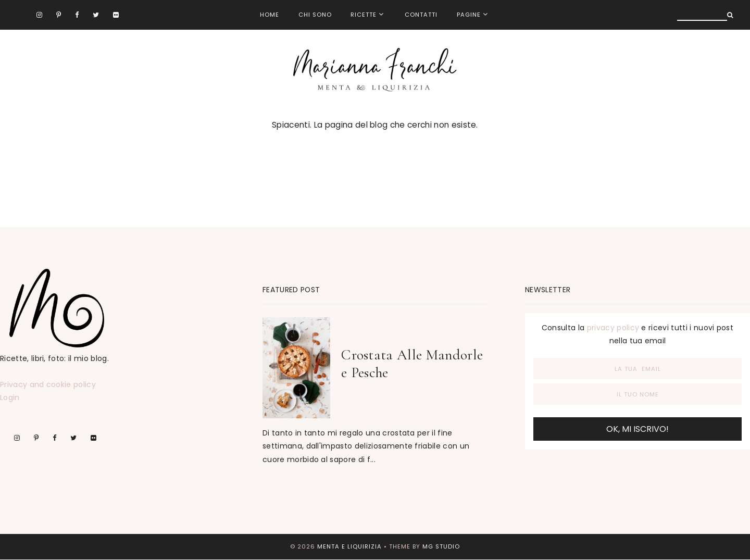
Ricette (364, 15)
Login (10, 397)
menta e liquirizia (349, 546)
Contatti (421, 15)
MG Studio (441, 546)
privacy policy (613, 328)
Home (270, 15)
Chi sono (315, 15)
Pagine (469, 15)
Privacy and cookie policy (48, 384)
